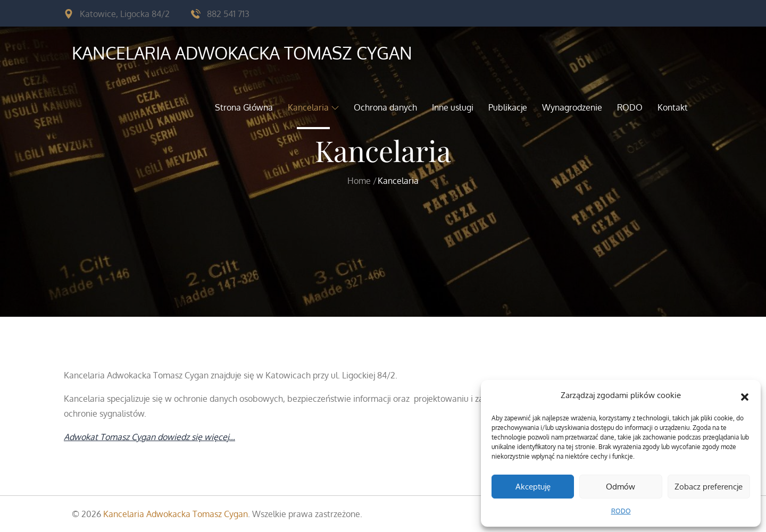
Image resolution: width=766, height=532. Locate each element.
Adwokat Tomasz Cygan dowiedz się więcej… (149, 437)
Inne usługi (453, 107)
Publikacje (508, 107)
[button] (745, 395)
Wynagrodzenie (572, 107)
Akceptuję (533, 487)
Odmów (621, 487)
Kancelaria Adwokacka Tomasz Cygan (242, 53)
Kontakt (673, 107)
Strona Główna (244, 107)
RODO (621, 511)
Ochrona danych (385, 107)
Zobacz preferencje (709, 487)
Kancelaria (313, 107)
